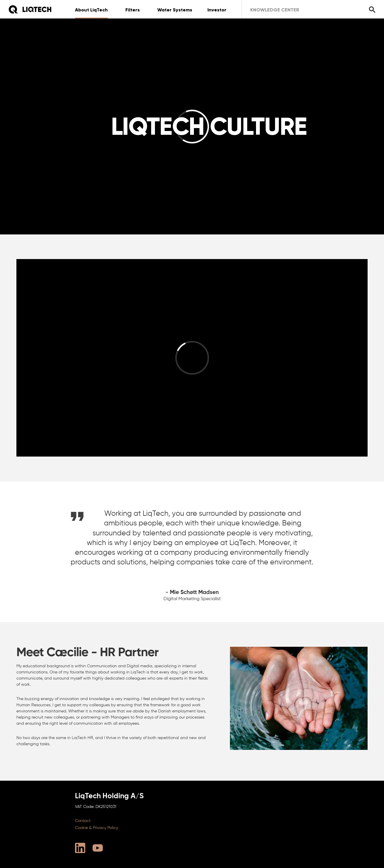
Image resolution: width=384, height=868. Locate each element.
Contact (83, 821)
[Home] (30, 9)
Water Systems (175, 10)
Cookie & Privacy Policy (97, 828)
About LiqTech (91, 10)
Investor (217, 10)
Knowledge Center (275, 10)
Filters (133, 10)
